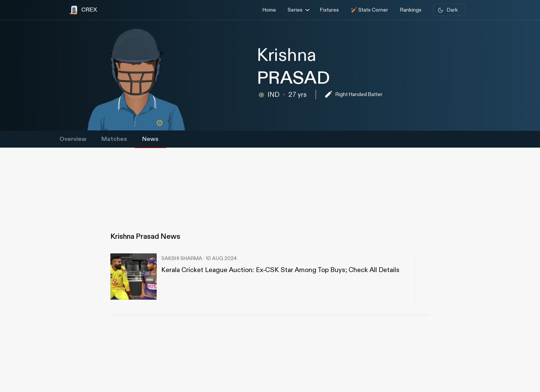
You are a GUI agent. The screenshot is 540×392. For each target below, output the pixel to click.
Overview (73, 139)
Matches (114, 139)
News (150, 139)
